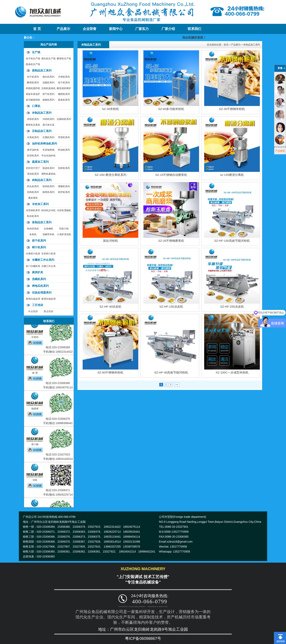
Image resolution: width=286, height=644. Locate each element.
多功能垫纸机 (33, 100)
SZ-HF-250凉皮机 (232, 307)
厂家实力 (142, 29)
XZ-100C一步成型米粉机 (232, 372)
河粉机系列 (48, 119)
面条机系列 (64, 100)
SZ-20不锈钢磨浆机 (171, 241)
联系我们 (194, 29)
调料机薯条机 (48, 174)
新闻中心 (116, 29)
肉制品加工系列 (42, 180)
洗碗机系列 (39, 279)
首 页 (37, 29)
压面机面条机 (48, 88)
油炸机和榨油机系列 (44, 143)
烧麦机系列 (48, 100)
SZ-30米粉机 (110, 109)
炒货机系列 (33, 156)
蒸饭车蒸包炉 (33, 94)
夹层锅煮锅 (48, 150)
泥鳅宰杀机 (48, 234)
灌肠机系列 (64, 186)
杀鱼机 (33, 234)
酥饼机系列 (33, 83)
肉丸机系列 (33, 186)
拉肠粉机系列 (64, 119)
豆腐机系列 (48, 137)
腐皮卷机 (33, 198)
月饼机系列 (64, 77)
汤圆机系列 (48, 83)
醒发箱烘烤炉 (64, 88)
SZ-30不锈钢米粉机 (232, 109)
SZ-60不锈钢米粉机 (111, 372)
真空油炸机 (33, 150)
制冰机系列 (33, 216)
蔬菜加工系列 (40, 162)
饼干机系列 (48, 94)
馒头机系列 (48, 77)
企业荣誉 (90, 29)
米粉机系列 (33, 119)
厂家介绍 (168, 29)
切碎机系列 (64, 168)
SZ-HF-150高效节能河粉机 (232, 241)
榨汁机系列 (39, 247)
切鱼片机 (64, 229)
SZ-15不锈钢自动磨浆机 (171, 175)
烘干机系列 (39, 241)
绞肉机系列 (48, 186)
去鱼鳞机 (48, 229)
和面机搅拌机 (33, 88)
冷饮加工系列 (40, 204)
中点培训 (33, 311)
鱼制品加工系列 (42, 222)
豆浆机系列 (33, 137)
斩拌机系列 (64, 192)
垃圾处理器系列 (42, 293)
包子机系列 (33, 77)
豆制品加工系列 (42, 131)
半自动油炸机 (48, 156)
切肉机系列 (33, 192)
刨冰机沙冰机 (48, 210)
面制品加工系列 (42, 70)
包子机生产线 (33, 59)
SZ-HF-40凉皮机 (111, 307)
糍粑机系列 (64, 94)
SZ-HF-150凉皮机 (171, 307)
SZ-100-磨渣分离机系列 (110, 175)
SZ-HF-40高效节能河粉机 (171, 372)
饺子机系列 (64, 83)
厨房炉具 (38, 272)
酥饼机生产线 (64, 59)
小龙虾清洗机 (64, 234)
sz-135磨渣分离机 (232, 175)
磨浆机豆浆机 (33, 125)
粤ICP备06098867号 (143, 638)
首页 (226, 45)
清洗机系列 (33, 174)
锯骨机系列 (48, 192)
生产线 (36, 52)
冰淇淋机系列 (33, 210)
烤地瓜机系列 (40, 286)
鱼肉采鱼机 (33, 229)
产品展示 (63, 29)
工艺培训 (38, 305)
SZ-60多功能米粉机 (171, 109)
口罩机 (36, 106)
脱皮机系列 (48, 168)
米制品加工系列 (42, 113)
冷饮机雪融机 (64, 210)
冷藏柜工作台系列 (43, 260)
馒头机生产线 (48, 59)
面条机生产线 (33, 64)
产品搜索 (280, 151)
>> (177, 385)
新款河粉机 (111, 241)
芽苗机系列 (64, 137)
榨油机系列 (64, 150)
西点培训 (48, 311)
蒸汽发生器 (48, 125)
